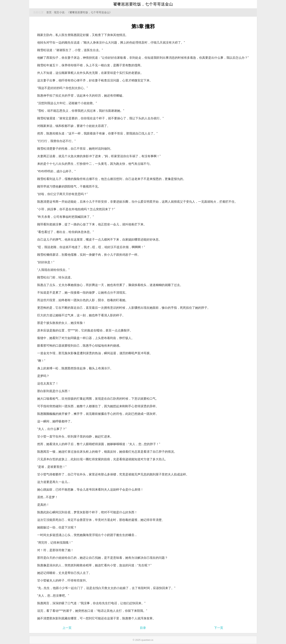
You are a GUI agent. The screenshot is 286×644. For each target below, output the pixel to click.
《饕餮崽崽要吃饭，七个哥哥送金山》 (89, 12)
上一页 (67, 628)
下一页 (219, 628)
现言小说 (59, 12)
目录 (143, 628)
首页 (49, 12)
